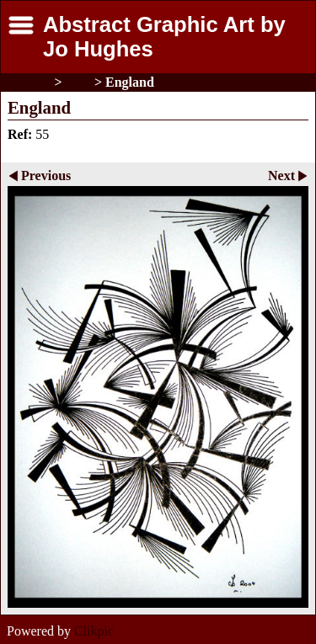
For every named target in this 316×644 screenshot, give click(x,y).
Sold (78, 82)
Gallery (29, 82)
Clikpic (94, 631)
